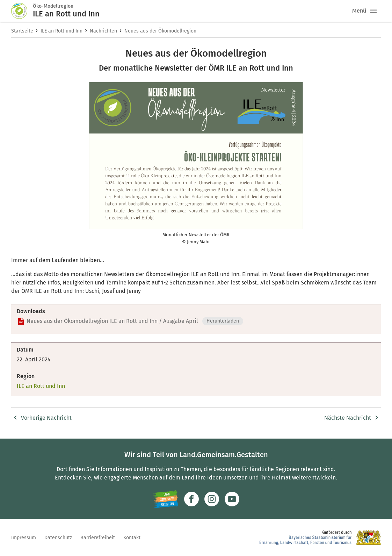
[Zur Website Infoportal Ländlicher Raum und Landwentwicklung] (165, 499)
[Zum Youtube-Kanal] (232, 499)
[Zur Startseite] (22, 11)
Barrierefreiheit (98, 538)
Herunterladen (223, 321)
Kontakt (132, 538)
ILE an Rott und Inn (61, 31)
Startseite (22, 31)
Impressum (24, 538)
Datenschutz (58, 538)
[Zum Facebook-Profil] (191, 499)
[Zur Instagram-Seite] (212, 499)
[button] (373, 11)
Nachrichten (103, 31)
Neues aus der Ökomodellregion (160, 31)
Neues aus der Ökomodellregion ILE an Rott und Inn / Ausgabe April (112, 321)
